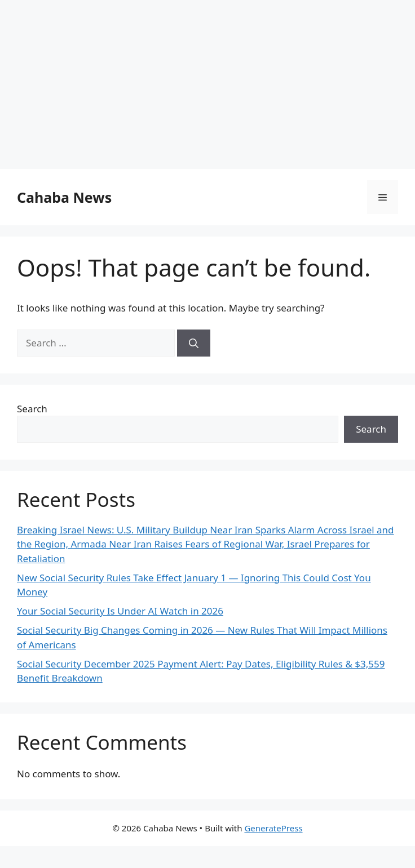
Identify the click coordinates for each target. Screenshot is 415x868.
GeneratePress (273, 828)
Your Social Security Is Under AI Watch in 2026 (120, 611)
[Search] (194, 343)
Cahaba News (64, 197)
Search (32, 409)
